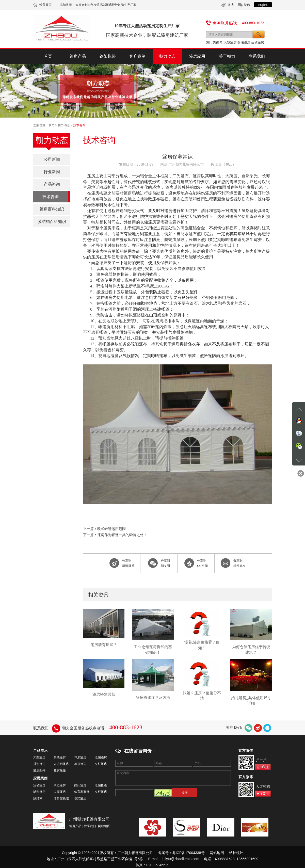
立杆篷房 (101, 764)
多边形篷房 (61, 764)
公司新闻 (52, 159)
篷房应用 (197, 56)
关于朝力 (227, 56)
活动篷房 (258, 42)
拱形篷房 (39, 764)
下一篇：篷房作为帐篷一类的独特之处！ (115, 535)
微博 (231, 5)
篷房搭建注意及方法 (153, 698)
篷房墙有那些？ (104, 645)
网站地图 (104, 826)
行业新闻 (52, 172)
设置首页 (45, 5)
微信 (247, 5)
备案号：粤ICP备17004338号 (181, 853)
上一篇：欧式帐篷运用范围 (104, 529)
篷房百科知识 (52, 209)
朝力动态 (167, 56)
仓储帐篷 (101, 785)
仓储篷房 (244, 42)
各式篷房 (80, 798)
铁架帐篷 (108, 56)
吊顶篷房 (80, 764)
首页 (48, 56)
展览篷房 (60, 785)
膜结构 (38, 798)
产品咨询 (52, 184)
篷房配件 (39, 770)
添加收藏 (66, 5)
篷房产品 (78, 56)
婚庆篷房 (80, 785)
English (263, 5)
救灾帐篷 (60, 770)
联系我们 (257, 56)
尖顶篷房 (60, 757)
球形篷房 (80, 757)
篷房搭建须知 (104, 694)
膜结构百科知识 (52, 222)
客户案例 (137, 56)
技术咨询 (79, 125)
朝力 (52, 125)
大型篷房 (230, 42)
